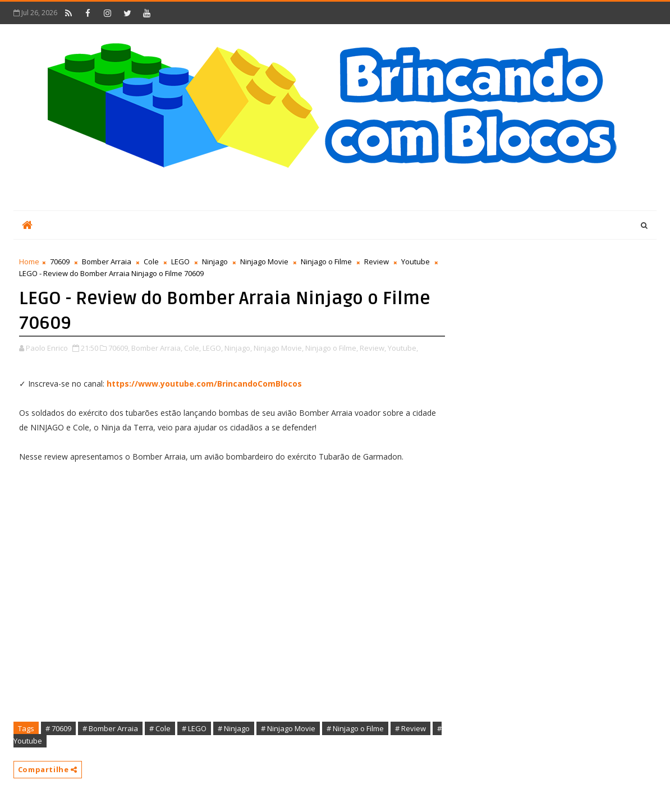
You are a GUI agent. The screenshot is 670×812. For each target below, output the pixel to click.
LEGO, (213, 348)
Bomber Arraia (107, 262)
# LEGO (194, 728)
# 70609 (58, 728)
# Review (410, 728)
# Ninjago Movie (288, 728)
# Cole (160, 728)
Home (29, 262)
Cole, (192, 348)
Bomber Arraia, (157, 348)
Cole (151, 262)
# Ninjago (234, 728)
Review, (373, 348)
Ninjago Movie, (279, 348)
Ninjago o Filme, (332, 348)
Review (377, 262)
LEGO (180, 262)
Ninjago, (238, 348)
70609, (119, 348)
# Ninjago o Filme (355, 728)
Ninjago (215, 262)
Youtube (416, 262)
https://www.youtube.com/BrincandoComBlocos (204, 384)
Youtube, (403, 348)
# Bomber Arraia (110, 728)
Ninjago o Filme (326, 262)
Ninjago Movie (264, 262)
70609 (60, 262)
